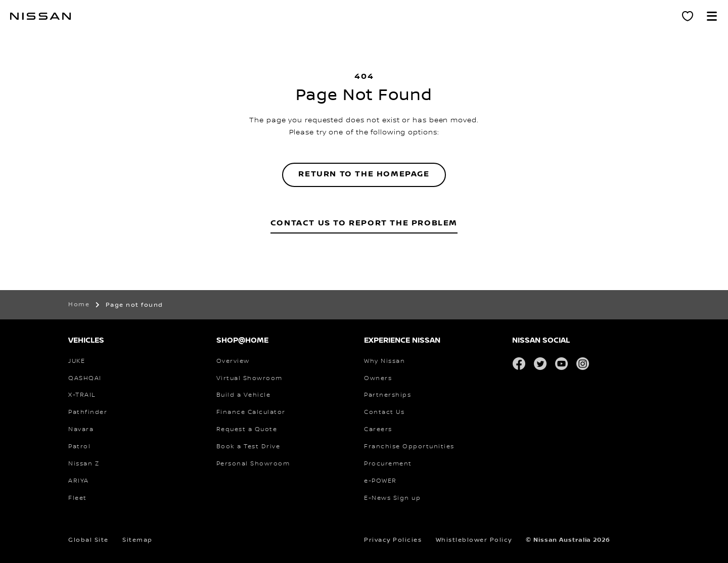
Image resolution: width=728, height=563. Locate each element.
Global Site (88, 540)
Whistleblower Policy (474, 540)
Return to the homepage (364, 174)
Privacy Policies (393, 540)
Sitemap (138, 540)
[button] (712, 16)
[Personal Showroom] (688, 16)
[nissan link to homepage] (40, 16)
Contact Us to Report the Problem (364, 223)
